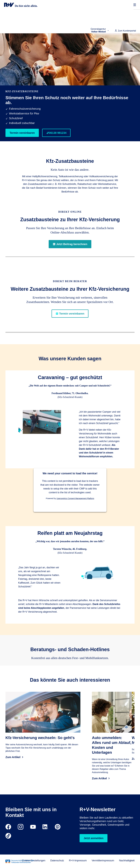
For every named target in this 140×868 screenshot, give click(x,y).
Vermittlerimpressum (103, 861)
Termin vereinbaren (22, 133)
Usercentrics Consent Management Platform (75, 498)
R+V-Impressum (78, 861)
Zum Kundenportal (125, 31)
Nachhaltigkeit (127, 861)
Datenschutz (57, 861)
